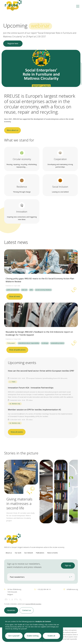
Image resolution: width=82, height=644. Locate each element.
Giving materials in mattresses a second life (19, 504)
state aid (24, 290)
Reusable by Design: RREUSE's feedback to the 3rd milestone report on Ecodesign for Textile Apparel (39, 333)
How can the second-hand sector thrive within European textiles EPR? (41, 371)
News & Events (52, 553)
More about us (13, 130)
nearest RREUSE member (33, 604)
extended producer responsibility (29, 343)
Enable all (51, 636)
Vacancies (11, 610)
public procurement (13, 290)
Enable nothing (33, 636)
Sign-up (68, 565)
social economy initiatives (43, 290)
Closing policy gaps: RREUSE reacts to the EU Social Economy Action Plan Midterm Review (40, 280)
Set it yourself (14, 636)
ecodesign (45, 343)
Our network (29, 553)
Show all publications (17, 350)
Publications (40, 553)
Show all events (17, 432)
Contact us (27, 610)
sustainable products (57, 343)
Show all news (15, 297)
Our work (18, 553)
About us (9, 553)
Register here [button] (13, 44)
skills (31, 290)
